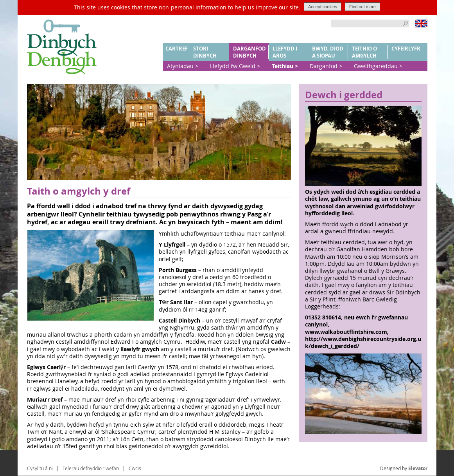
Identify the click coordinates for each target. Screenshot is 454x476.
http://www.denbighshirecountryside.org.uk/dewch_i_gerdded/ (363, 342)
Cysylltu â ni (40, 468)
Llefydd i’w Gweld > (235, 66)
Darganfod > (326, 66)
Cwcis (135, 468)
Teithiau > (285, 66)
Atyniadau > (183, 66)
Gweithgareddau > (378, 66)
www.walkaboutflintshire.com (346, 332)
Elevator (418, 468)
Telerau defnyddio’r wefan (91, 468)
